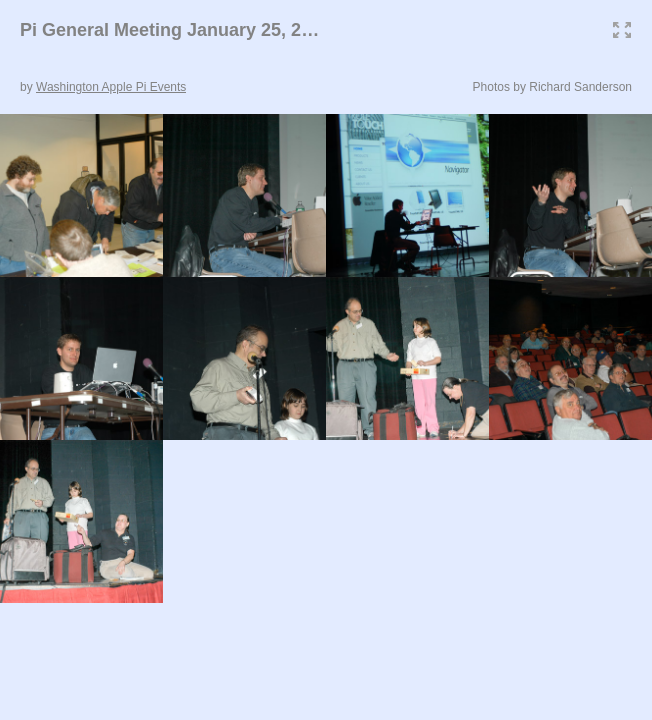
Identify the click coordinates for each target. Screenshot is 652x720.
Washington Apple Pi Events (111, 87)
